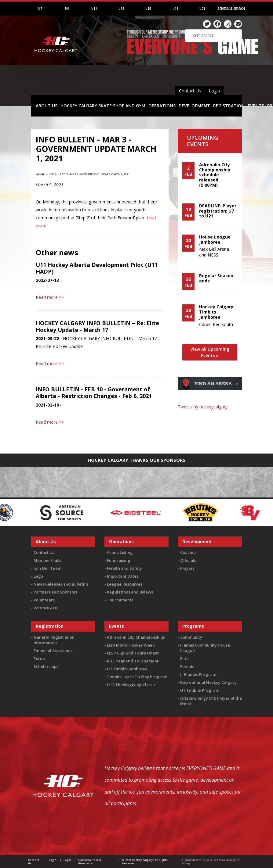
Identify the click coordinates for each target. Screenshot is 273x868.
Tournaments (120, 600)
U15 (148, 9)
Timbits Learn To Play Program (137, 677)
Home (40, 174)
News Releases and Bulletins (61, 584)
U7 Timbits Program (200, 690)
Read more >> (50, 297)
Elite (184, 658)
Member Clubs (47, 560)
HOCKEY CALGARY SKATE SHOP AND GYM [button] (103, 106)
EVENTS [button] (256, 106)
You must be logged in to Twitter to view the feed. (210, 418)
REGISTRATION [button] (229, 106)
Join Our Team (47, 568)
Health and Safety (124, 568)
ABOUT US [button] (47, 106)
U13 (121, 9)
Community (191, 637)
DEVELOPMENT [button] (194, 106)
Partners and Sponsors (56, 592)
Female (187, 666)
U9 (67, 9)
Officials (188, 560)
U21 (202, 9)
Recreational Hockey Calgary (208, 682)
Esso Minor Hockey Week (131, 645)
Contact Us (190, 91)
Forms (40, 658)
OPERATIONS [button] (162, 106)
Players (187, 568)
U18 (175, 9)
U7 (40, 9)
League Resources (125, 584)
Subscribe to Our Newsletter (90, 862)
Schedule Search (231, 9)
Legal (39, 576)
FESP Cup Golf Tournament (133, 653)
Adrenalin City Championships (136, 637)
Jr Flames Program (198, 674)
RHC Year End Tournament (133, 661)
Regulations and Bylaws (130, 592)
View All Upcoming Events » (210, 352)
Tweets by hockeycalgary (203, 407)
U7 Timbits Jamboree (127, 669)
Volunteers (44, 600)
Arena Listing (120, 552)
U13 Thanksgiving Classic (131, 685)
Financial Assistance (53, 651)
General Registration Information (54, 640)
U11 (94, 9)
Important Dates (123, 576)
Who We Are (45, 608)
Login (214, 91)
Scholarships (46, 666)
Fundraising (119, 560)
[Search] (213, 36)
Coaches (188, 552)
